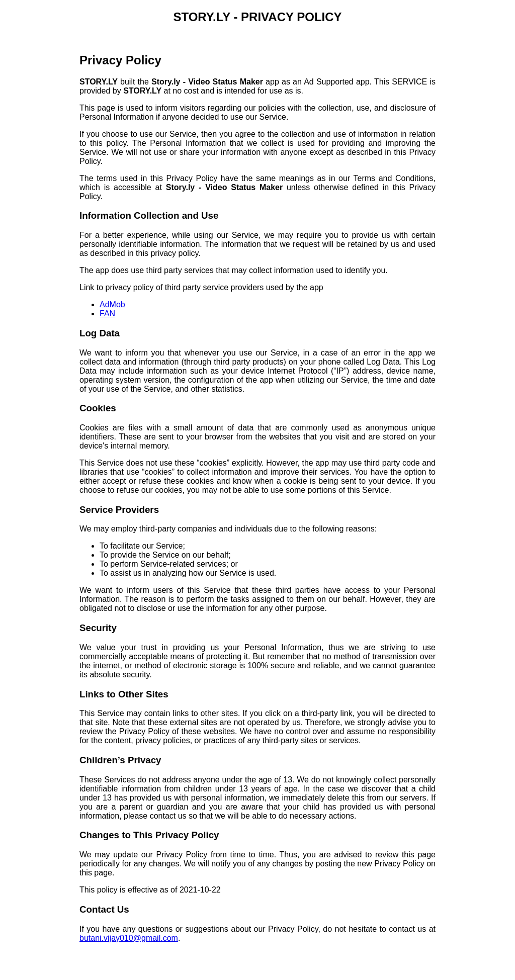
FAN (107, 314)
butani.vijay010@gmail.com (129, 938)
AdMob (112, 304)
